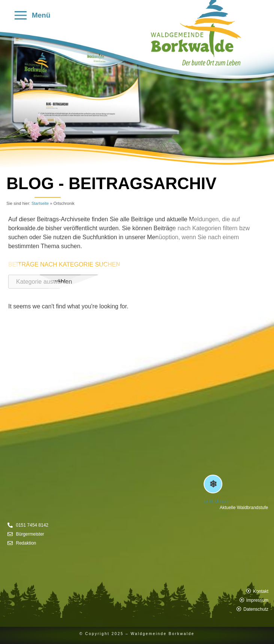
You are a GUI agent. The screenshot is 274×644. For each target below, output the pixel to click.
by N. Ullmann (217, 501)
